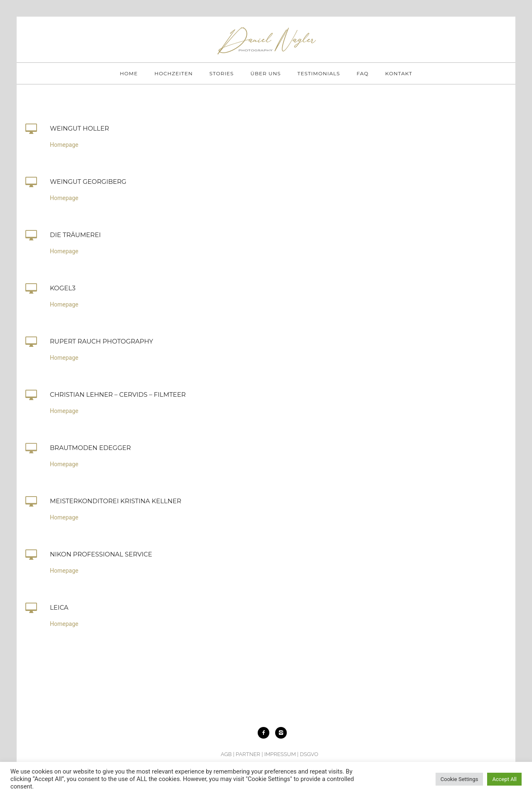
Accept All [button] (504, 779)
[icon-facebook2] (266, 733)
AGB (226, 754)
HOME (129, 73)
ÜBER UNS (265, 73)
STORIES (222, 73)
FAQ (363, 73)
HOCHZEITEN (173, 73)
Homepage (64, 145)
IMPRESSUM (280, 754)
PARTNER (248, 754)
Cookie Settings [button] (459, 779)
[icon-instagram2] (281, 733)
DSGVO (309, 754)
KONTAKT (399, 73)
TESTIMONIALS (319, 73)
